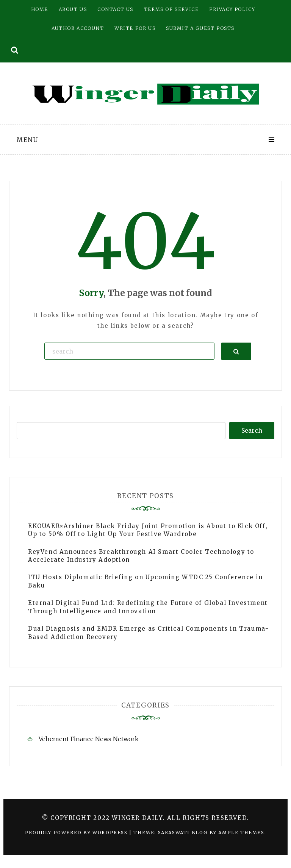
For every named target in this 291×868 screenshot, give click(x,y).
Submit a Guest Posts (200, 28)
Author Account (78, 28)
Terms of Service (171, 9)
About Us (73, 9)
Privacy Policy (232, 9)
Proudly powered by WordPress (77, 833)
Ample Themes (241, 833)
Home (40, 9)
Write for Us (135, 28)
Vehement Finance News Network (89, 739)
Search (252, 430)
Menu (27, 140)
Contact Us (115, 9)
